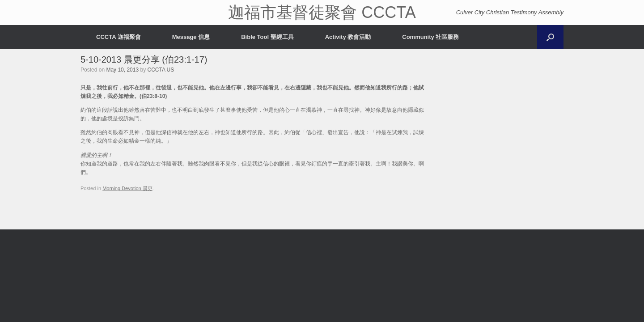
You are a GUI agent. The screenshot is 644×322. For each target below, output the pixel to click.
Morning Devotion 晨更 (127, 188)
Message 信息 (191, 37)
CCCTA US (161, 70)
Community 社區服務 (430, 37)
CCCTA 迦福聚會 (119, 37)
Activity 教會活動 (348, 37)
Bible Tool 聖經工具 (267, 37)
